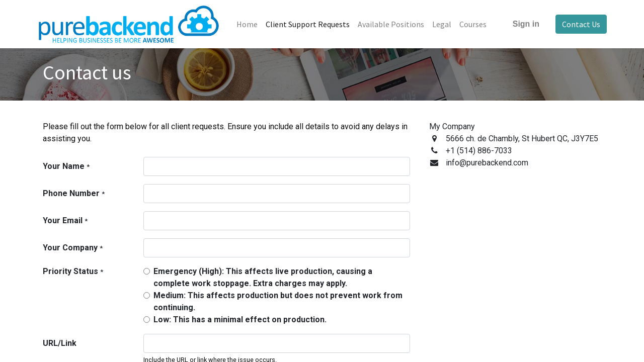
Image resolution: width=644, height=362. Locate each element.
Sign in (520, 24)
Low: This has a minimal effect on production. (240, 320)
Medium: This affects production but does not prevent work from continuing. (278, 301)
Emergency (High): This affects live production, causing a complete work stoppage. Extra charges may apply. (263, 277)
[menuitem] (253, 24)
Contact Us (576, 24)
